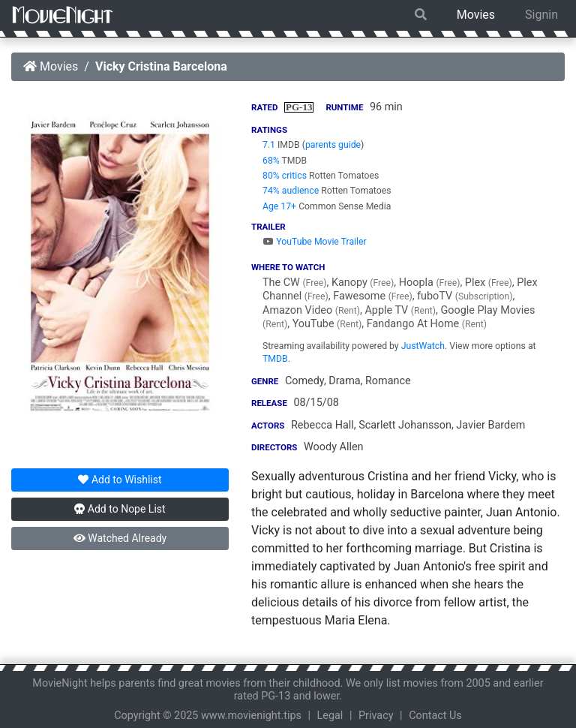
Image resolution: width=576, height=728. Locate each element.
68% (271, 161)
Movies (476, 15)
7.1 (269, 145)
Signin (541, 15)
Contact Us (435, 716)
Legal (330, 716)
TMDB (275, 359)
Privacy (376, 716)
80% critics (285, 176)
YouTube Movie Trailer (315, 242)
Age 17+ (279, 206)
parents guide (333, 145)
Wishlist (120, 480)
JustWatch (423, 346)
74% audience (291, 191)
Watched (120, 538)
